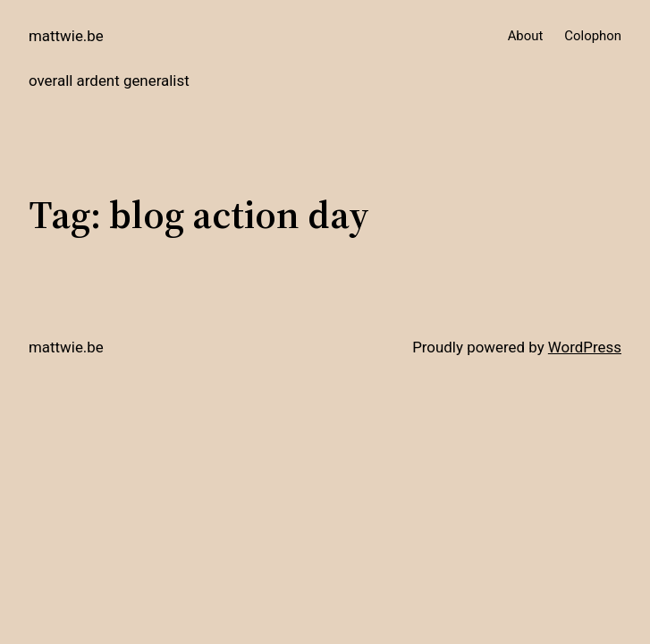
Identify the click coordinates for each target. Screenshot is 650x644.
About (526, 36)
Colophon (593, 36)
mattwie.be (66, 36)
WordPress (585, 347)
